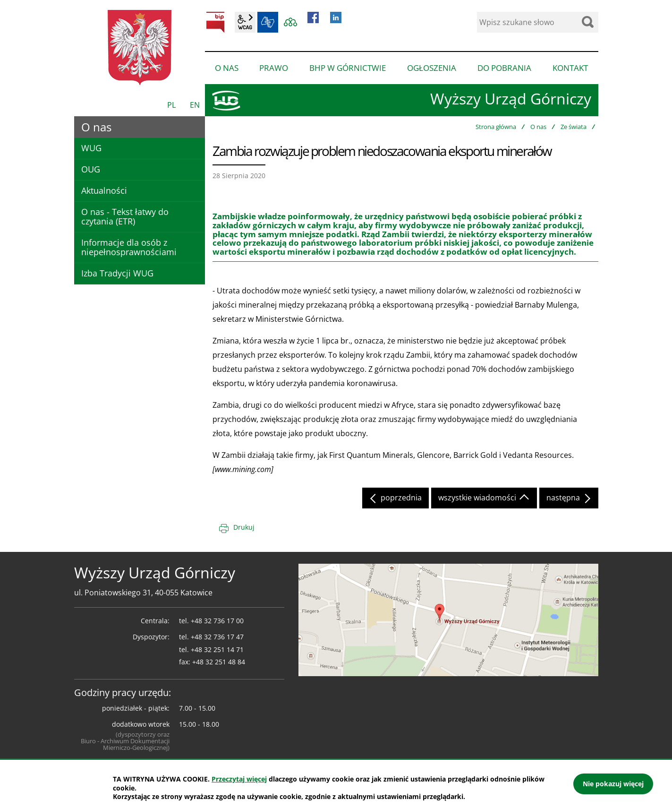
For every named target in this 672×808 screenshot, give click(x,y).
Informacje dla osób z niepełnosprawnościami (129, 247)
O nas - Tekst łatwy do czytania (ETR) (125, 216)
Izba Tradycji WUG (117, 273)
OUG (91, 169)
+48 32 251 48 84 (219, 662)
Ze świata (574, 127)
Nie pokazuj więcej (613, 784)
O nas (538, 127)
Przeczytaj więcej (239, 779)
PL (171, 105)
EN (195, 105)
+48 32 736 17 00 (217, 621)
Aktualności (104, 190)
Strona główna (496, 127)
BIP (215, 22)
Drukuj (244, 527)
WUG (91, 148)
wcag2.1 (245, 22)
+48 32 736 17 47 (217, 637)
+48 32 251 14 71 (217, 649)
